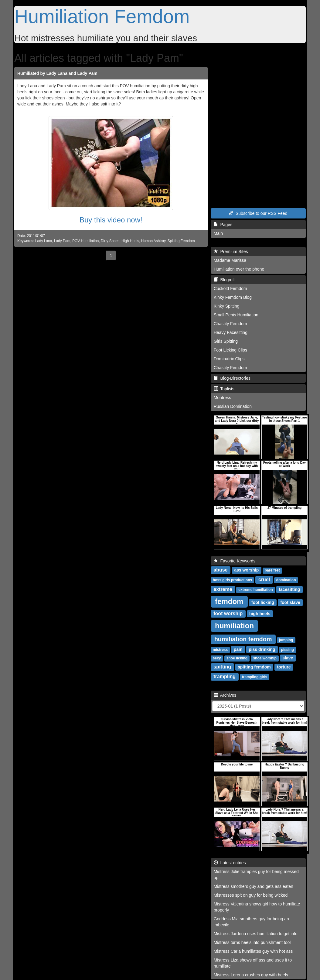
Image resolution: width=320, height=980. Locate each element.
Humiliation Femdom (102, 16)
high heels (260, 614)
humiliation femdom (243, 639)
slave (288, 658)
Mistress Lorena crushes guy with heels (251, 975)
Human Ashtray (153, 241)
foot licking (263, 602)
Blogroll (224, 280)
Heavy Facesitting (231, 332)
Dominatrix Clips (229, 359)
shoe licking (237, 658)
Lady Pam (62, 241)
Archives (225, 695)
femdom (229, 601)
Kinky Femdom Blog (233, 297)
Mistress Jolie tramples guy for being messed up (256, 875)
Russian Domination (233, 406)
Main (218, 233)
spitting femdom (254, 667)
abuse (220, 570)
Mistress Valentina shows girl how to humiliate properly (257, 907)
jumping (286, 640)
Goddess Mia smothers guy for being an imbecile (251, 922)
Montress (223, 398)
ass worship (246, 570)
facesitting (289, 589)
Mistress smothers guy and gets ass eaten (254, 886)
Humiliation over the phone (239, 269)
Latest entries (230, 863)
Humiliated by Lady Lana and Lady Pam (57, 73)
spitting (222, 667)
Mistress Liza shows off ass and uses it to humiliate (253, 963)
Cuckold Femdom (230, 288)
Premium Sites (231, 252)
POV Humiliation (85, 241)
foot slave (290, 602)
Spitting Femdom (181, 241)
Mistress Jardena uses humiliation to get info (256, 934)
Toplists (224, 389)
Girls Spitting (226, 341)
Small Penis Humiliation (236, 315)
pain (238, 649)
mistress (220, 650)
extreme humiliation (255, 590)
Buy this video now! (111, 220)
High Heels (130, 241)
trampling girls (255, 677)
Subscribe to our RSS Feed (258, 213)
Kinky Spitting (227, 306)
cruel (264, 580)
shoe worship (265, 658)
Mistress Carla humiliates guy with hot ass (253, 951)
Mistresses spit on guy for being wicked (251, 895)
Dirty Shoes (110, 241)
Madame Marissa (230, 260)
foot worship (228, 613)
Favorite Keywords (235, 561)
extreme (223, 589)
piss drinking (262, 649)
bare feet (272, 570)
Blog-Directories (232, 378)
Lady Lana (44, 241)
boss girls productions (232, 580)
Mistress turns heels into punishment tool (252, 942)
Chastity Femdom (230, 324)
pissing (288, 650)
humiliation (234, 626)
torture (284, 667)
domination (286, 580)
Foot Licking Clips (231, 350)
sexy (217, 658)
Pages (223, 225)
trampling (225, 677)
